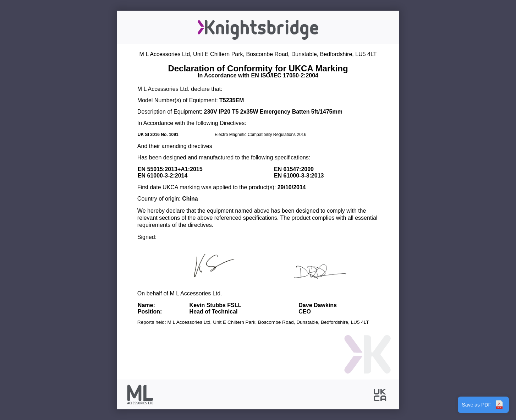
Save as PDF (483, 405)
